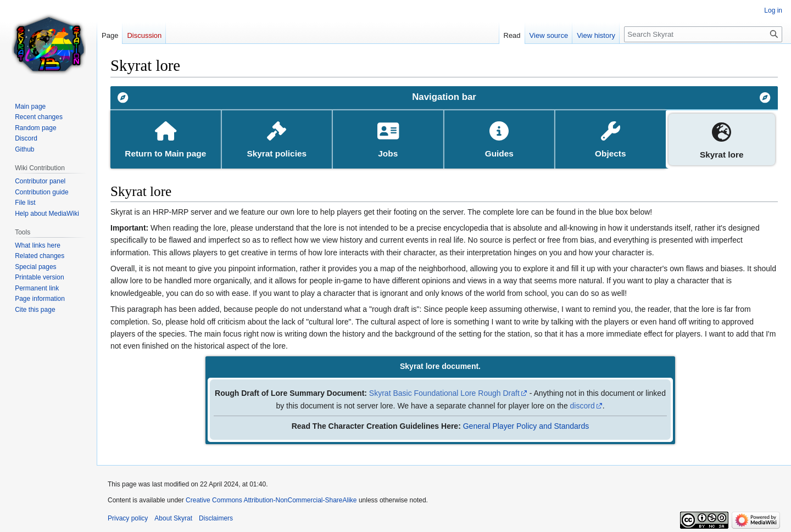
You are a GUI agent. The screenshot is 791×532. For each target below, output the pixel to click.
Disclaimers (216, 518)
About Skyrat (173, 518)
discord (583, 406)
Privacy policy (128, 518)
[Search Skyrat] (703, 34)
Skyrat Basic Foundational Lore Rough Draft (444, 393)
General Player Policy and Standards (526, 426)
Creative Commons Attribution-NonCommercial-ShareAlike (271, 500)
